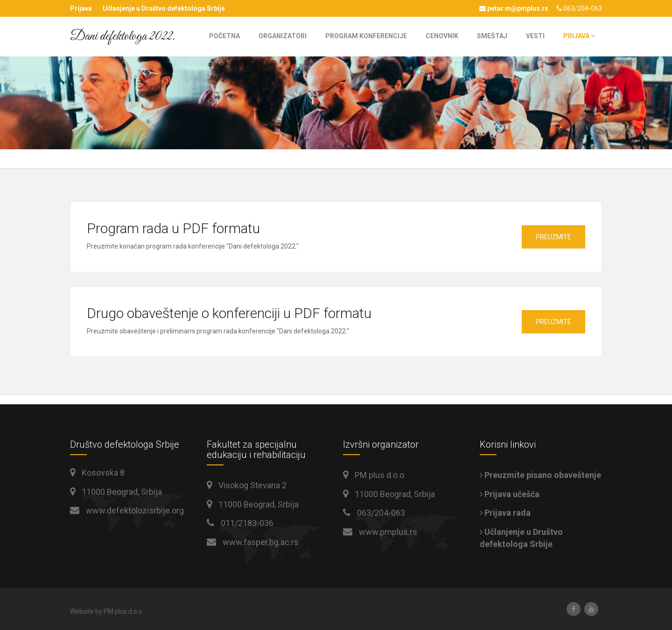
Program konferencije (366, 36)
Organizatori (283, 36)
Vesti (535, 36)
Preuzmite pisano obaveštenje (540, 475)
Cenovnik (442, 36)
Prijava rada (505, 513)
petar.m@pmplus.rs (514, 8)
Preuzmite (553, 237)
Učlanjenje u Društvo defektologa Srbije (164, 8)
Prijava (81, 8)
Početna (224, 36)
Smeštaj (492, 36)
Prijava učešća (510, 494)
